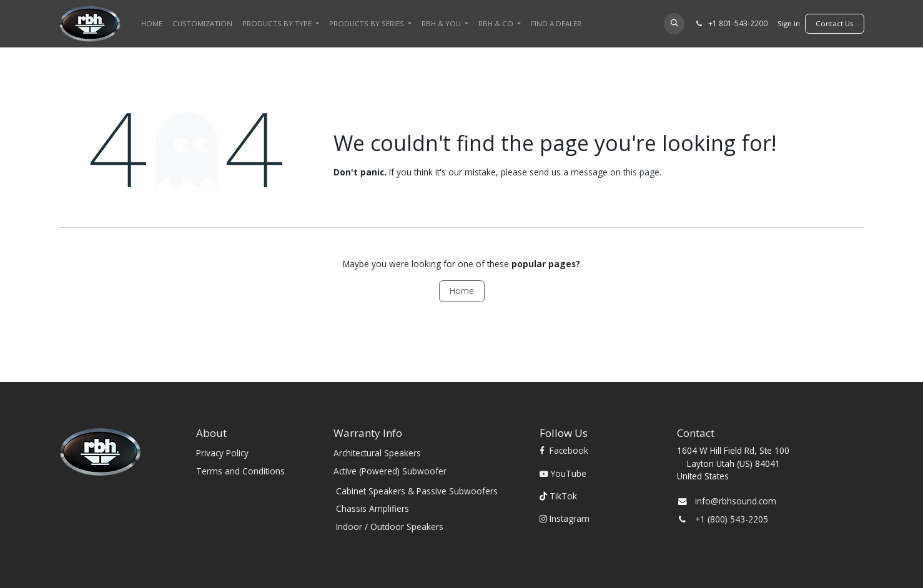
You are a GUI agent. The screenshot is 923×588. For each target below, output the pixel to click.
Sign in (789, 23)
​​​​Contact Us (835, 23)
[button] (674, 23)
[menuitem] (152, 23)
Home (462, 291)
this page (641, 172)
